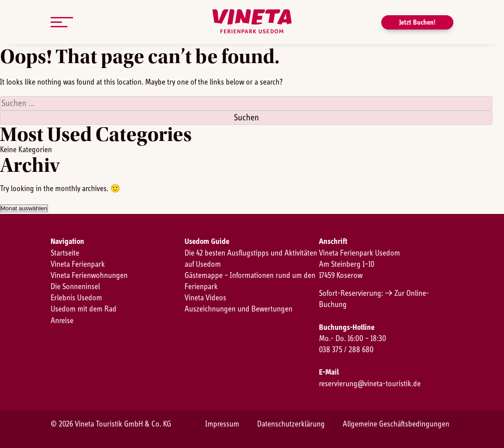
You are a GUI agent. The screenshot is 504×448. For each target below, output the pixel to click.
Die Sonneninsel (75, 287)
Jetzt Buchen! (417, 22)
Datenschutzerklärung (291, 424)
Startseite (65, 253)
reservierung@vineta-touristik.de (370, 384)
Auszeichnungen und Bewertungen (239, 309)
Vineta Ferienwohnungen (89, 276)
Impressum (222, 424)
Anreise (62, 321)
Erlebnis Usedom (76, 298)
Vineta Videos (205, 298)
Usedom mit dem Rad (84, 309)
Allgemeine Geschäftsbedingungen (396, 424)
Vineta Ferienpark (78, 265)
